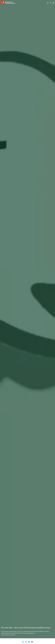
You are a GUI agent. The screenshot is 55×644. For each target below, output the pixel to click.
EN (50, 3)
